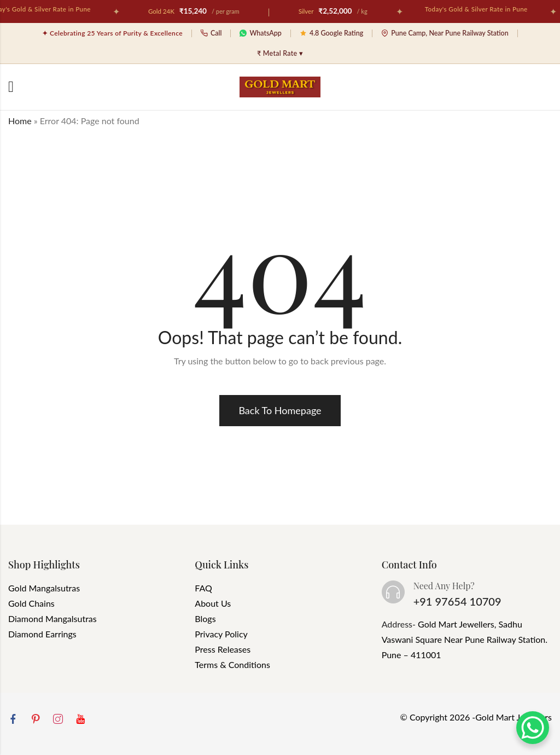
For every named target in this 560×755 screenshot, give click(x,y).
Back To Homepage (280, 410)
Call (211, 33)
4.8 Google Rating (331, 33)
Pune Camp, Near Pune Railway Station (445, 33)
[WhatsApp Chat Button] (533, 728)
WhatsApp (261, 33)
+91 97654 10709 (457, 601)
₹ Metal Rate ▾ (280, 53)
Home (20, 121)
